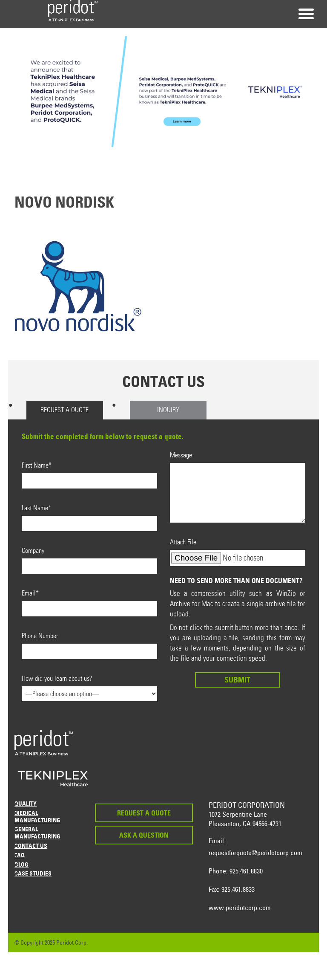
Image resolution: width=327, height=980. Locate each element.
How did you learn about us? (89, 686)
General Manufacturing (37, 833)
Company (89, 560)
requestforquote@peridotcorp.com (255, 853)
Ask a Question (144, 835)
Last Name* (89, 517)
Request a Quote (65, 410)
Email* (89, 603)
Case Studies (33, 873)
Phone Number (89, 645)
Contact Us (31, 846)
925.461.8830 (246, 871)
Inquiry (168, 410)
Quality (26, 803)
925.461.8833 (238, 889)
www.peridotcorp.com (240, 908)
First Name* (89, 475)
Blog (22, 864)
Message (238, 487)
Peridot (73, 11)
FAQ (20, 855)
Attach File (238, 552)
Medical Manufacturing (37, 816)
